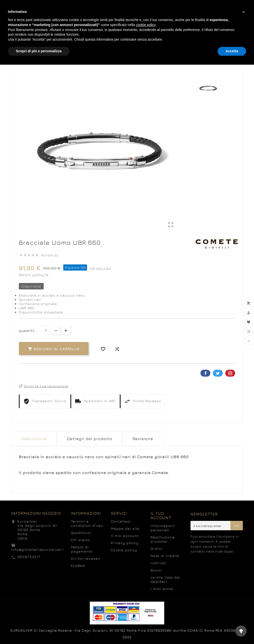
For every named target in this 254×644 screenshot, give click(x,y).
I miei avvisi (162, 589)
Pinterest (230, 373)
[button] (244, 12)
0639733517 (29, 557)
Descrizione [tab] (34, 439)
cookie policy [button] (146, 25)
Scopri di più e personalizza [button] (39, 51)
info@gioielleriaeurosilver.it (38, 549)
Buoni (156, 570)
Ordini (157, 548)
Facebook (205, 373)
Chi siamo (80, 540)
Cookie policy (124, 550)
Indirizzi (158, 563)
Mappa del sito (125, 528)
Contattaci (121, 521)
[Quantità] (46, 330)
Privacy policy (125, 543)
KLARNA (78, 566)
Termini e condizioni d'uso (87, 523)
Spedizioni (81, 533)
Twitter (218, 373)
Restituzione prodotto (163, 539)
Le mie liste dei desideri (165, 579)
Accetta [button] (232, 51)
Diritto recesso (86, 558)
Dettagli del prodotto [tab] (90, 439)
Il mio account (125, 536)
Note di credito (165, 556)
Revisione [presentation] (143, 439)
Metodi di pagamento (82, 549)
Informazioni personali (163, 528)
